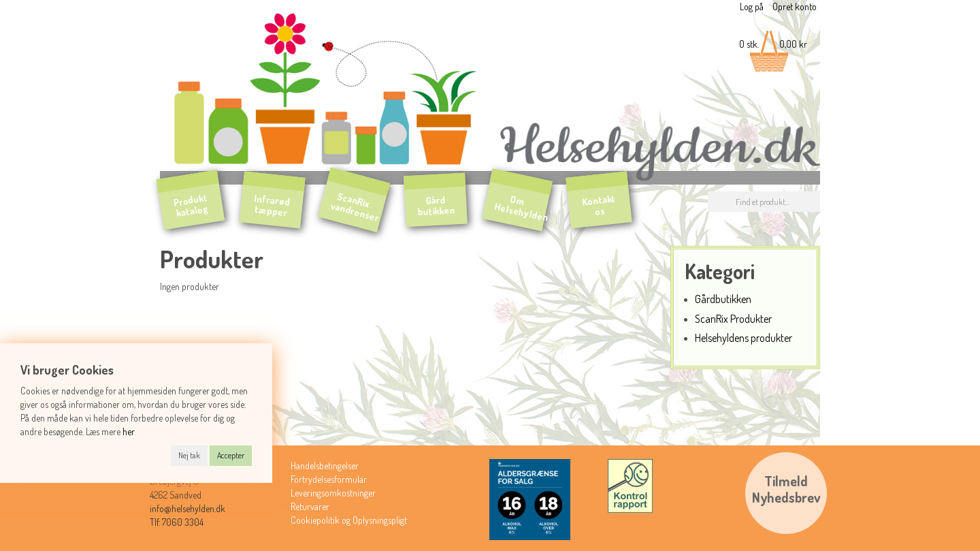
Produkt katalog (191, 205)
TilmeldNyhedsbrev (786, 489)
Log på (752, 6)
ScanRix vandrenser (356, 207)
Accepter (231, 455)
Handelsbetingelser (325, 466)
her (129, 431)
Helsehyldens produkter (744, 337)
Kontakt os (599, 205)
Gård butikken (436, 206)
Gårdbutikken (723, 299)
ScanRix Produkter (733, 318)
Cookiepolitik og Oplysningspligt (349, 520)
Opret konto (795, 6)
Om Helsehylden (522, 208)
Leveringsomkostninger (333, 493)
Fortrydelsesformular (329, 479)
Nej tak (189, 455)
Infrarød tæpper (272, 206)
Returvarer (310, 506)
